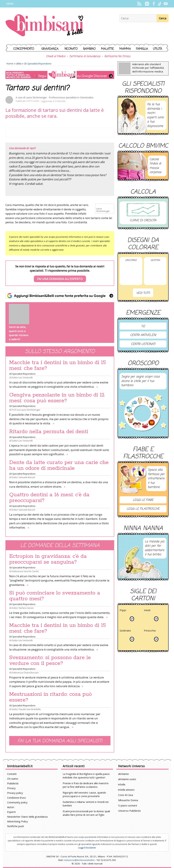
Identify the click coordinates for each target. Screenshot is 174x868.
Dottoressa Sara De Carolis (25, 571)
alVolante (123, 774)
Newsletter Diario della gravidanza (27, 817)
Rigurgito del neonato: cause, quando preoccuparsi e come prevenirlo (84, 794)
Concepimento (24, 49)
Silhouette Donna (128, 800)
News (10, 4)
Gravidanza (50, 49)
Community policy (17, 802)
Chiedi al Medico (56, 56)
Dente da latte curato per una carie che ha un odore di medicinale (59, 465)
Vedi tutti (143, 293)
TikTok (160, 4)
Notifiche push (16, 826)
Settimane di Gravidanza (85, 56)
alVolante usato (127, 779)
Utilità (158, 49)
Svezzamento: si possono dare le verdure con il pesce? (50, 661)
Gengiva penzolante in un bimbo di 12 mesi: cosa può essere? (57, 398)
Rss (139, 4)
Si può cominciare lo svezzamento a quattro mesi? (55, 596)
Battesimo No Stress (117, 56)
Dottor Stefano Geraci (23, 608)
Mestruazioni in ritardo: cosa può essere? (50, 697)
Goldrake (125, 631)
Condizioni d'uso (16, 798)
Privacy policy (15, 793)
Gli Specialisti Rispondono (38, 64)
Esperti (11, 812)
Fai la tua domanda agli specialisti (60, 741)
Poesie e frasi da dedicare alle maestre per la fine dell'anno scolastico (86, 785)
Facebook (154, 4)
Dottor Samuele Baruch (23, 477)
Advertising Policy (18, 821)
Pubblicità (13, 783)
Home (10, 64)
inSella (122, 784)
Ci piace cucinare (128, 805)
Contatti (12, 774)
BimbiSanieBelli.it (44, 26)
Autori (11, 807)
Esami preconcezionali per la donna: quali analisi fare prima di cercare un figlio (86, 813)
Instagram (147, 4)
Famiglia (142, 49)
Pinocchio (150, 631)
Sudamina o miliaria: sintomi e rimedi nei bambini (86, 804)
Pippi (123, 611)
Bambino (89, 49)
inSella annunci (126, 790)
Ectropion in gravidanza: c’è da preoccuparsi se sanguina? (48, 559)
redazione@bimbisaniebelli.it (79, 860)
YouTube (166, 4)
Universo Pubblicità (129, 811)
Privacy (11, 788)
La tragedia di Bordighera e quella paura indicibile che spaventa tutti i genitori (86, 776)
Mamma (125, 49)
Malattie (108, 49)
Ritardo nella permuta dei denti (49, 432)
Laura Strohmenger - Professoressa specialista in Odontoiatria (59, 97)
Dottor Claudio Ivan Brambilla (26, 709)
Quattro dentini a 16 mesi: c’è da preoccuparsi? (49, 498)
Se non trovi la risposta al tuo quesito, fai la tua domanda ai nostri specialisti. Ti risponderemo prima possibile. (60, 273)
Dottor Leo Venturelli (22, 378)
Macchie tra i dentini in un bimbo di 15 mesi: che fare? (58, 365)
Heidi (147, 611)
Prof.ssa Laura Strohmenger (26, 410)
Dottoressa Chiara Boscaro (25, 673)
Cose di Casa (126, 795)
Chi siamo (13, 779)
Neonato (71, 49)
